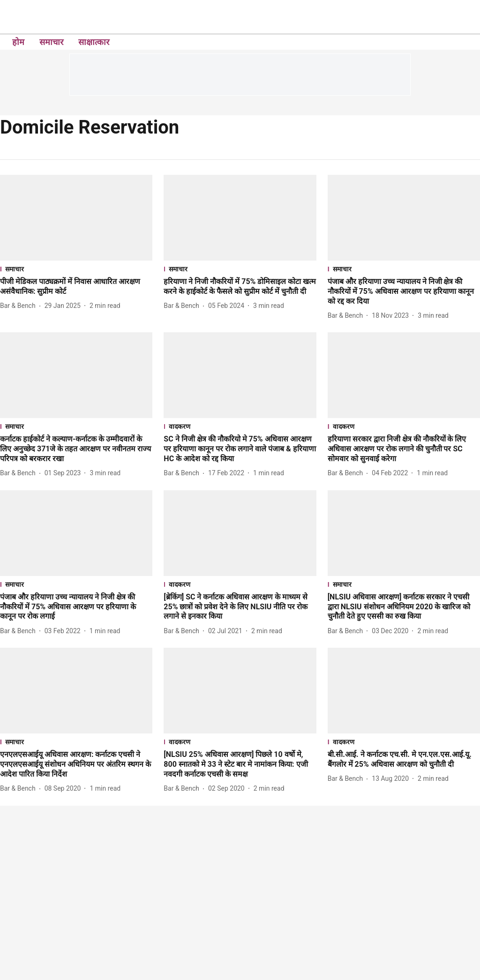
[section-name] (76, 269)
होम (18, 42)
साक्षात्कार (94, 42)
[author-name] (20, 306)
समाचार (51, 42)
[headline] (76, 287)
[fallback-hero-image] (76, 218)
